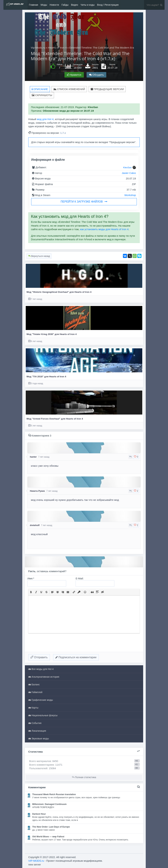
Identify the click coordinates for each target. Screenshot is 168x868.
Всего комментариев (41, 765)
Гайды (65, 5)
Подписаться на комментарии (76, 657)
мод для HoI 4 (45, 119)
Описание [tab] (40, 89)
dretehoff (35, 525)
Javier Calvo (129, 173)
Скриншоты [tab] (42, 95)
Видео (74, 5)
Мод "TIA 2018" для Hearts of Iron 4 (46, 377)
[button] (31, 592)
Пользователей (38, 768)
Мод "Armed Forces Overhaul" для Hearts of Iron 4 (55, 419)
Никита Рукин (37, 491)
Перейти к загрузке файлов (84, 202)
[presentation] (31, 592)
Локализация (37, 731)
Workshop (130, 195)
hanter (33, 457)
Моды (44, 5)
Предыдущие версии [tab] (107, 89)
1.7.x (63, 133)
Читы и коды (88, 5)
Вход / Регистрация (108, 5)
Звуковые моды (39, 739)
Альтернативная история (44, 677)
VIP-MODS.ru (36, 861)
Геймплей (35, 692)
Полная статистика (84, 777)
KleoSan (127, 167)
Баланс (34, 684)
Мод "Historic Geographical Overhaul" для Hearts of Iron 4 (59, 292)
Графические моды (41, 700)
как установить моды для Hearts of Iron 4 (104, 229)
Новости (54, 5)
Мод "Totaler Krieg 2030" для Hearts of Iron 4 (52, 334)
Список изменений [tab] (69, 89)
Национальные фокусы (43, 715)
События (35, 723)
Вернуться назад (39, 256)
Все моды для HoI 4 (41, 669)
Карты (33, 708)
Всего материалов (44, 761)
